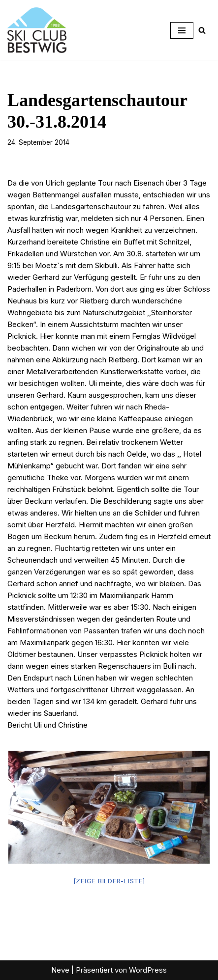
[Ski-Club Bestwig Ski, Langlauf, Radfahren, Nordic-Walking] (37, 30)
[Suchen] (202, 30)
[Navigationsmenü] (182, 30)
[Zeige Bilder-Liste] (109, 881)
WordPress (148, 970)
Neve (60, 970)
